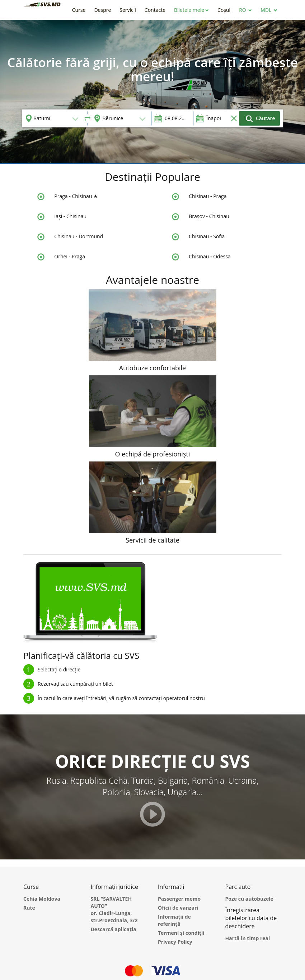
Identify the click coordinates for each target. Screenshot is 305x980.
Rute (29, 908)
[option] (152, 92)
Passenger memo (179, 899)
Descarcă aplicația (114, 929)
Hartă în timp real (248, 938)
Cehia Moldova (42, 899)
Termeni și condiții (181, 933)
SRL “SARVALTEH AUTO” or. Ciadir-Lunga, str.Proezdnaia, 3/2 (114, 909)
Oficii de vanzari (178, 908)
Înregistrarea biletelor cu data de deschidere (251, 918)
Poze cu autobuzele (249, 899)
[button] (191, 10)
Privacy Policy (175, 942)
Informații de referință (174, 920)
